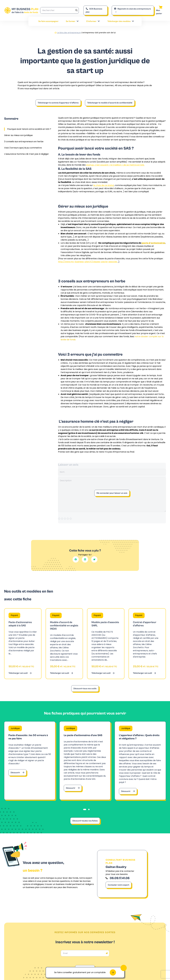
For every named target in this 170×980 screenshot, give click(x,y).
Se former (72, 21)
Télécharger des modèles (121, 21)
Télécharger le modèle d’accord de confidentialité (110, 103)
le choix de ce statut (104, 185)
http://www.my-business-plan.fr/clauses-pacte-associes (88, 262)
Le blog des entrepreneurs (69, 33)
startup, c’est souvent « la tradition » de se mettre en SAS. (115, 165)
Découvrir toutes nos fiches (85, 821)
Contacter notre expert (118, 885)
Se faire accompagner (48, 21)
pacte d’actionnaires (153, 243)
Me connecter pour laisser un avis (112, 493)
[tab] (85, 809)
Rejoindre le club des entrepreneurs (132, 9)
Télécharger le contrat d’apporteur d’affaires (58, 103)
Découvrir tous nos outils (85, 689)
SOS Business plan (94, 10)
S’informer (93, 21)
